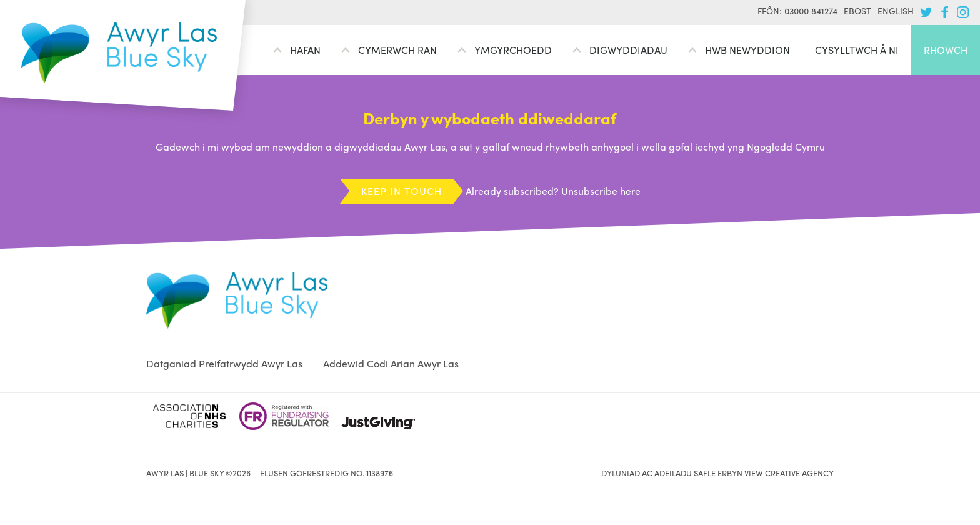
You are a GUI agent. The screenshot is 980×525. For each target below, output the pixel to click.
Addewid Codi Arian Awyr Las (391, 363)
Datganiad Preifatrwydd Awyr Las (224, 363)
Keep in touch (402, 191)
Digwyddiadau (628, 50)
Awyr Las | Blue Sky (119, 53)
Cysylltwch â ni (857, 50)
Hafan (305, 50)
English (896, 11)
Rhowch (946, 50)
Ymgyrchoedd (513, 50)
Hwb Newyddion (747, 50)
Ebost (857, 11)
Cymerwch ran (397, 50)
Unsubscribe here (601, 191)
